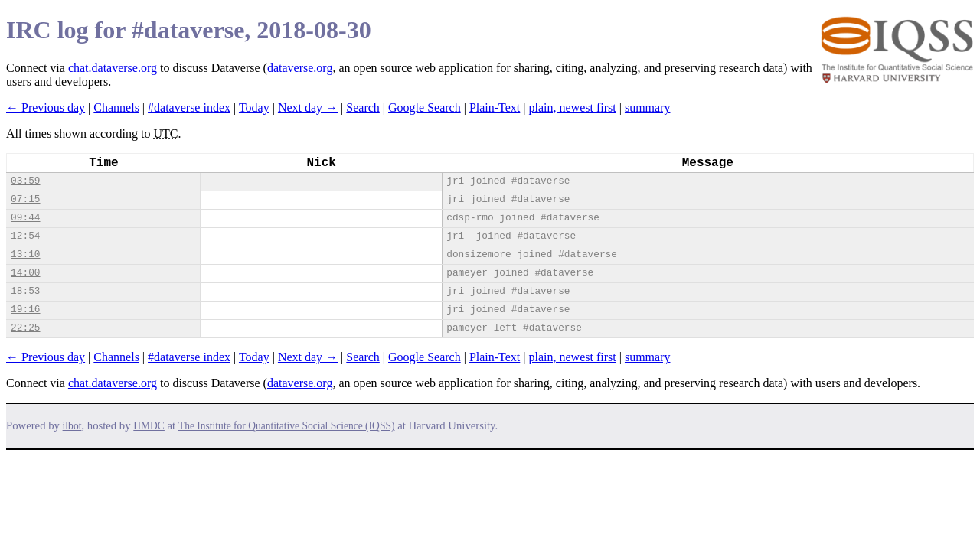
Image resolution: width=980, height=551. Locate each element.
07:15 (25, 199)
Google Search (425, 108)
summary (648, 108)
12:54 (25, 236)
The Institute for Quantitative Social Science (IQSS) (287, 426)
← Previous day (46, 108)
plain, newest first (573, 108)
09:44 (25, 218)
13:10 (25, 254)
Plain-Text (495, 108)
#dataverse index (189, 108)
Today (254, 108)
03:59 (25, 181)
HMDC (149, 426)
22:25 (25, 328)
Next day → (308, 108)
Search (363, 108)
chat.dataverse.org (113, 68)
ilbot (72, 426)
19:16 (25, 310)
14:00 (25, 273)
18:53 (25, 291)
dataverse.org (300, 68)
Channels (116, 108)
